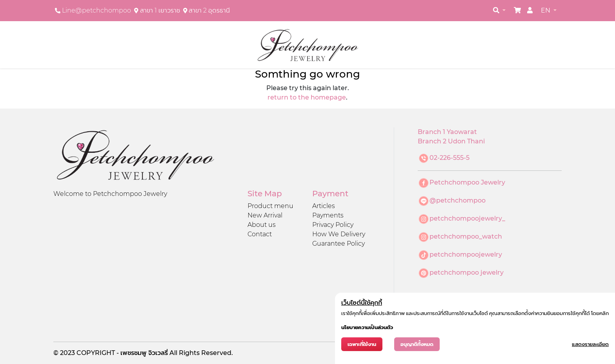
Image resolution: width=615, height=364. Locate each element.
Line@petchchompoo (96, 10)
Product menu (270, 206)
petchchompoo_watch (466, 236)
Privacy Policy (333, 225)
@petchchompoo (458, 200)
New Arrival (265, 215)
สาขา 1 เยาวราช (160, 10)
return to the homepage (307, 97)
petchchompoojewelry (466, 254)
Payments (328, 215)
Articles (324, 206)
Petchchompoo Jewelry (467, 182)
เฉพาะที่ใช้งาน (362, 344)
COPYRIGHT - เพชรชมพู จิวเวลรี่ (123, 353)
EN (546, 10)
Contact (260, 234)
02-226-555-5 (449, 158)
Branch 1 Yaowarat (447, 132)
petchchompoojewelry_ (467, 218)
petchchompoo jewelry (467, 273)
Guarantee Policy (338, 244)
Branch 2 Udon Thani (451, 141)
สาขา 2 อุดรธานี (209, 10)
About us (262, 225)
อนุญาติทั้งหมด (417, 344)
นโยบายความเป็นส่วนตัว (367, 327)
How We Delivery (339, 234)
